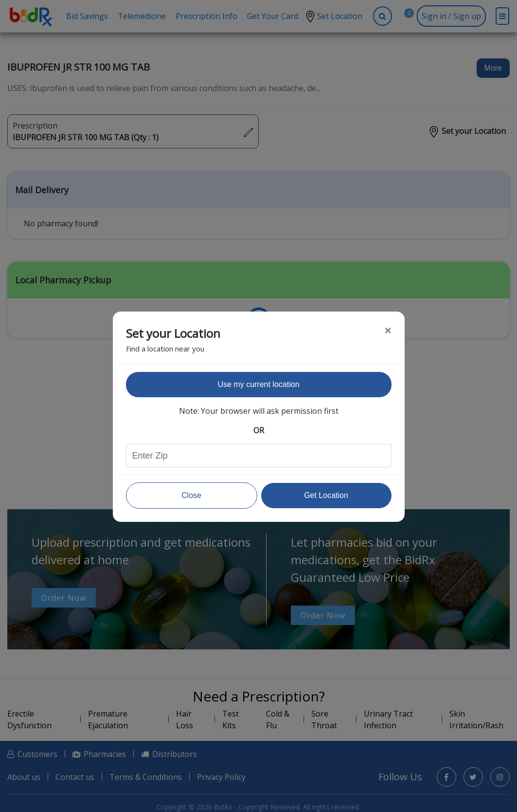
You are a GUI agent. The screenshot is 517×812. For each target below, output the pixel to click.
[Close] (388, 331)
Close (191, 495)
